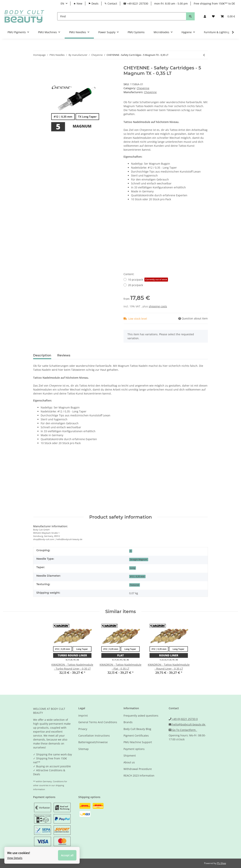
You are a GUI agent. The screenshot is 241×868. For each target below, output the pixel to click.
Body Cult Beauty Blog (137, 729)
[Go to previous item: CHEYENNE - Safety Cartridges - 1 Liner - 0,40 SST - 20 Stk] (204, 55)
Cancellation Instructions (94, 736)
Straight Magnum (139, 559)
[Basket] (228, 16)
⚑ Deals (93, 3)
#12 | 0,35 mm (137, 576)
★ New (78, 3)
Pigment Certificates (136, 736)
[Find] (122, 16)
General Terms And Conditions (98, 722)
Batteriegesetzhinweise (93, 742)
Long (133, 568)
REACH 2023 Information (139, 776)
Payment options (134, 749)
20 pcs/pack (135, 285)
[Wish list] (213, 16)
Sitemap (84, 749)
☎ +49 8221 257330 (136, 3)
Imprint (83, 716)
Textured (135, 585)
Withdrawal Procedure (138, 769)
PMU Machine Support (138, 742)
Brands (128, 722)
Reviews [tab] (64, 355)
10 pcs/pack (148, 280)
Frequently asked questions (141, 716)
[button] (205, 16)
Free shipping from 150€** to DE (214, 3)
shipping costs (158, 306)
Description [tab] (42, 355)
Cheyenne (143, 88)
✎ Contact (111, 3)
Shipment (130, 756)
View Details (15, 858)
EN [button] (62, 3)
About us (129, 762)
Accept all (68, 855)
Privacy (83, 729)
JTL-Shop (221, 863)
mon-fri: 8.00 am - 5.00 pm (171, 3)
